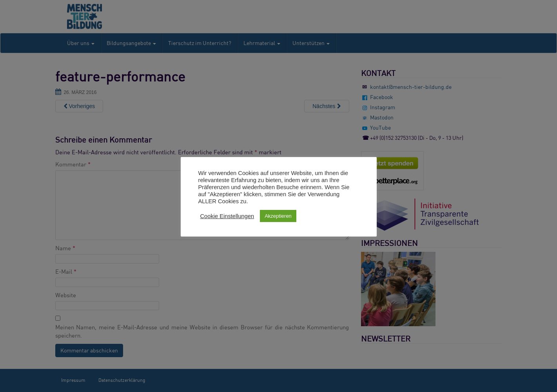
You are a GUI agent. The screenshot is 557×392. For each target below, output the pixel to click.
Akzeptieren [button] (278, 216)
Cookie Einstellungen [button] (227, 216)
